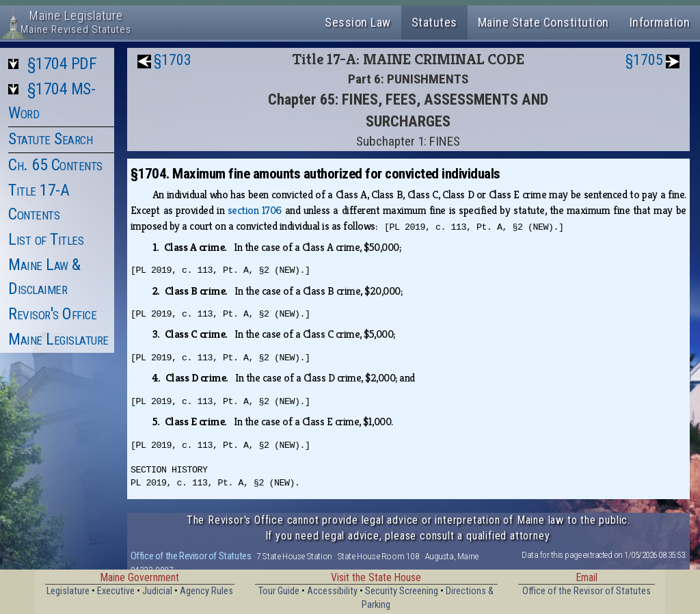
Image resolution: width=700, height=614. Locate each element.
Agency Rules (206, 591)
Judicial (157, 591)
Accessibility (332, 591)
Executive (116, 591)
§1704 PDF (62, 64)
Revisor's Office (52, 314)
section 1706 (255, 210)
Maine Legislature (58, 339)
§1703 (173, 60)
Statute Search (50, 139)
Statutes (434, 22)
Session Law (358, 22)
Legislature (68, 591)
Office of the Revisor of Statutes (191, 556)
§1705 (644, 60)
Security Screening (402, 591)
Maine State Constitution (543, 22)
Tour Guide (279, 591)
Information (660, 22)
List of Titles (46, 239)
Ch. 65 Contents (55, 165)
